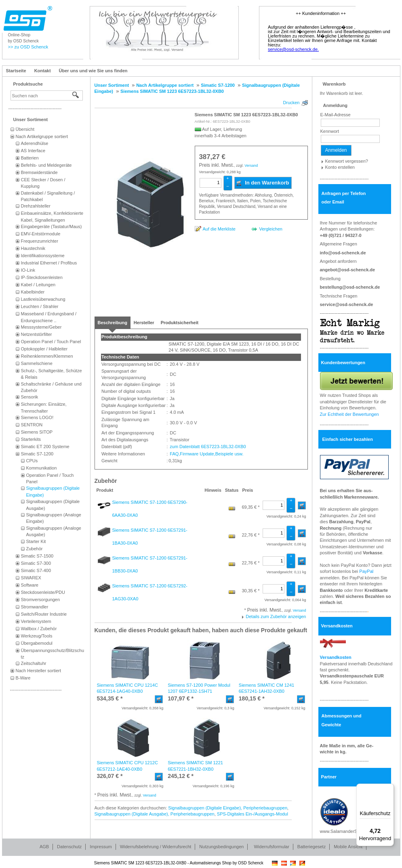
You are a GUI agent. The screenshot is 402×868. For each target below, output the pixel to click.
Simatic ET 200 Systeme (45, 447)
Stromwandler (35, 607)
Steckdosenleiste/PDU (43, 592)
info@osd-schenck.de (343, 253)
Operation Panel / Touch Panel (51, 342)
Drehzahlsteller (36, 206)
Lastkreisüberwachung (43, 299)
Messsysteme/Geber (41, 327)
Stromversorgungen (41, 600)
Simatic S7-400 (36, 570)
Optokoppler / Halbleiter (44, 349)
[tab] (113, 323)
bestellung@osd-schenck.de (350, 287)
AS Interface (33, 151)
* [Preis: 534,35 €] (110, 698)
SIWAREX (31, 578)
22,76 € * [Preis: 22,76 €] (250, 535)
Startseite (16, 71)
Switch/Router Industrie (44, 614)
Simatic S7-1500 (37, 556)
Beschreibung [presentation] (113, 323)
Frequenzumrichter (40, 241)
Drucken (292, 103)
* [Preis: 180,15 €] (252, 698)
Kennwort (330, 131)
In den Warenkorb (262, 183)
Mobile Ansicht (348, 847)
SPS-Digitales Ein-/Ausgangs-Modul (253, 814)
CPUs (32, 461)
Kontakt (43, 71)
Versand (251, 166)
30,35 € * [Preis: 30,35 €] (250, 591)
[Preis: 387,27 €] (212, 157)
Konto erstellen (340, 167)
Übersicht (25, 129)
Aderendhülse (35, 143)
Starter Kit (36, 541)
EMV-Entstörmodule (41, 234)
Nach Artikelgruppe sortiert (42, 136)
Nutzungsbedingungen (221, 847)
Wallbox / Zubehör (39, 629)
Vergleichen (271, 229)
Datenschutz (69, 847)
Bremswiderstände (39, 172)
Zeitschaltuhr (34, 663)
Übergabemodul (37, 643)
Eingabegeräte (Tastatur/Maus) (52, 226)
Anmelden (336, 150)
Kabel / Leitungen (38, 285)
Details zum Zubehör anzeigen (276, 616)
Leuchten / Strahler (40, 306)
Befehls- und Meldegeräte (46, 165)
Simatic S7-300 (36, 563)
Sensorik (30, 397)
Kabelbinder (33, 292)
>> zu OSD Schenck (28, 47)
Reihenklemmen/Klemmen (47, 356)
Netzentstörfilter (37, 334)
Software (30, 585)
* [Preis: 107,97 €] (181, 698)
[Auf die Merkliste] (215, 229)
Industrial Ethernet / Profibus (49, 263)
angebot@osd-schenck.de (348, 270)
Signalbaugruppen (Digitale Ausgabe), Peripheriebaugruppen (155, 814)
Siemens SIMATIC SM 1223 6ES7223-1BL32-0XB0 (246, 115)
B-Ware (23, 678)
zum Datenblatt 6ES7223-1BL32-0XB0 (207, 447)
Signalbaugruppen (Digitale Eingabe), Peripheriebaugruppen (228, 808)
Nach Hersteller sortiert (38, 671)
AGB (44, 847)
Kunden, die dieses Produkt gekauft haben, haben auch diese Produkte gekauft (201, 630)
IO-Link (28, 270)
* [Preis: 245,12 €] (181, 776)
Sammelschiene (37, 363)
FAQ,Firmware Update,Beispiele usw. (206, 454)
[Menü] (389, 788)
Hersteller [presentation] (144, 323)
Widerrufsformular (271, 847)
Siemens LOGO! (37, 417)
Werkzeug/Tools (37, 636)
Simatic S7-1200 (37, 454)
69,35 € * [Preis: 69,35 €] (250, 507)
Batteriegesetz (311, 847)
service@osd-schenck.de (347, 304)
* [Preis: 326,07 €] (110, 776)
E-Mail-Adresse (336, 115)
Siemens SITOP (37, 432)
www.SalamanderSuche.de (347, 831)
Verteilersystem (36, 621)
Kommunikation (42, 468)
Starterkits (31, 439)
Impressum (101, 847)
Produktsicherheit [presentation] (180, 323)
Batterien (30, 158)
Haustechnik (33, 248)
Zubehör (35, 549)
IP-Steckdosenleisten (42, 277)
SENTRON (32, 425)
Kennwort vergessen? (347, 161)
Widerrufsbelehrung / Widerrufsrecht (156, 847)
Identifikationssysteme (43, 256)
